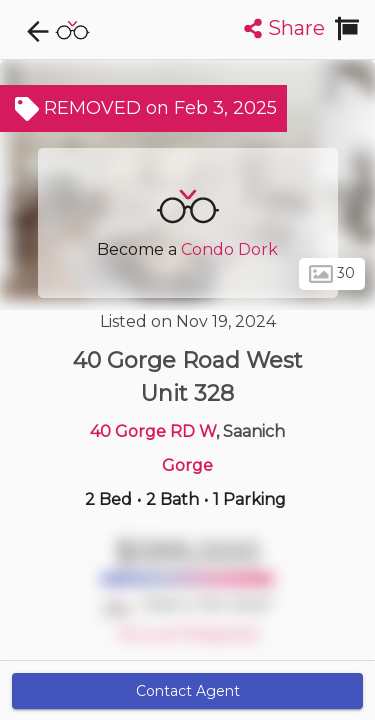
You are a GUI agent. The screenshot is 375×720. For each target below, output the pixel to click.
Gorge (187, 465)
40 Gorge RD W (153, 431)
